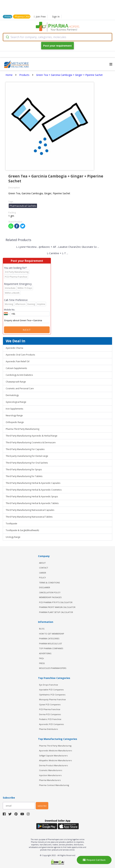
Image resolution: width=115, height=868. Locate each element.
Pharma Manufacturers (50, 780)
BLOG (42, 629)
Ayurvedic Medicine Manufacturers (56, 751)
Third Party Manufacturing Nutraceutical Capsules (30, 510)
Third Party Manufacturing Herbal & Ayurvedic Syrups (32, 497)
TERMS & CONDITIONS (49, 583)
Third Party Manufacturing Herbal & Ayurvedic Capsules (33, 483)
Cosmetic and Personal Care (20, 388)
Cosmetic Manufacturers (51, 770)
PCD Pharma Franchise (50, 709)
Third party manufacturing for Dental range (27, 456)
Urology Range (13, 537)
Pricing (8, 17)
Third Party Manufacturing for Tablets (24, 476)
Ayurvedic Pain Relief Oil (18, 361)
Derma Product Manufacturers (53, 765)
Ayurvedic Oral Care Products (20, 355)
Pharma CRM (22, 17)
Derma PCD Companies (50, 714)
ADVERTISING (45, 653)
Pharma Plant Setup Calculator (56, 612)
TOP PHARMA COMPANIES (51, 648)
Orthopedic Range (15, 422)
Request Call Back (94, 860)
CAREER (43, 573)
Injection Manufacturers (50, 775)
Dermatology (12, 395)
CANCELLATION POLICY (50, 592)
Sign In (56, 17)
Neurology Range (14, 415)
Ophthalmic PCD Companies (52, 695)
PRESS (42, 663)
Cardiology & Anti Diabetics (19, 375)
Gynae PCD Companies (50, 704)
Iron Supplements (14, 409)
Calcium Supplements (16, 368)
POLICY (42, 578)
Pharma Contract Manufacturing (54, 785)
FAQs (41, 658)
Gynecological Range (16, 402)
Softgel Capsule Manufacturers (53, 756)
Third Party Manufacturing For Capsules (25, 449)
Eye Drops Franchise (49, 685)
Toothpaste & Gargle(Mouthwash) (22, 530)
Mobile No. (10, 310)
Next (27, 330)
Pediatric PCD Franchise (50, 719)
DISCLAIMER (45, 587)
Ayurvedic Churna (14, 348)
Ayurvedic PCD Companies (51, 724)
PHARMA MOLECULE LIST (51, 644)
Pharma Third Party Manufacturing (22, 429)
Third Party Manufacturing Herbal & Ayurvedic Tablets (32, 503)
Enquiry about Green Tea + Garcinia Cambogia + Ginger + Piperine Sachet (27, 321)
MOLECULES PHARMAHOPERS (53, 668)
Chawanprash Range (16, 382)
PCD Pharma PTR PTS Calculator (56, 602)
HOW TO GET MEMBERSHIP (52, 634)
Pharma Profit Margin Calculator (57, 607)
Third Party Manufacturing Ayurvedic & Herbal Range (32, 436)
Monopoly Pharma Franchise (52, 699)
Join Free (40, 17)
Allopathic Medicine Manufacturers (55, 760)
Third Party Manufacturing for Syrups (24, 469)
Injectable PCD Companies (51, 690)
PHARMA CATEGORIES (49, 638)
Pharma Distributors (48, 729)
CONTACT (44, 568)
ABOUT (42, 563)
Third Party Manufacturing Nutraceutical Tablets (29, 517)
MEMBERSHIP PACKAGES (50, 597)
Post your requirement (57, 46)
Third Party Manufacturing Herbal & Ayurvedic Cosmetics (34, 490)
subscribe (42, 806)
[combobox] (57, 37)
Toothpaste (11, 524)
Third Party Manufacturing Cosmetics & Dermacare (31, 442)
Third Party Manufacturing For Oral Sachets (27, 463)
